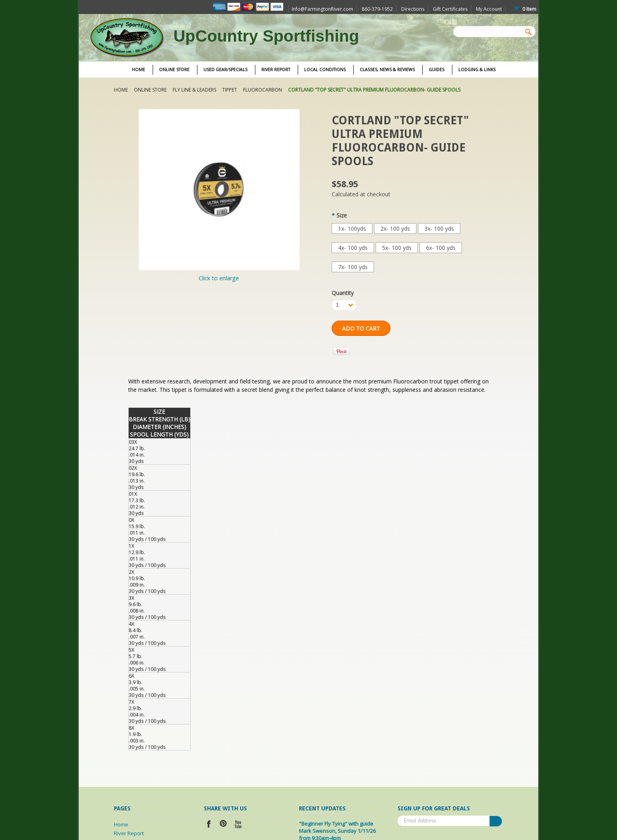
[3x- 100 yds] (439, 228)
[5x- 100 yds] (397, 248)
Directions (413, 9)
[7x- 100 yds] (353, 267)
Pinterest (224, 825)
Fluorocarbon (263, 90)
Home (121, 90)
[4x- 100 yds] (353, 248)
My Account (489, 9)
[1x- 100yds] (352, 228)
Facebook (209, 825)
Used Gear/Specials (225, 70)
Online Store (174, 70)
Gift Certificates (450, 9)
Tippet (230, 90)
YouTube (238, 825)
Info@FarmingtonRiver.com (322, 9)
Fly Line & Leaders (194, 90)
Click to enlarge (219, 278)
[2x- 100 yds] (395, 228)
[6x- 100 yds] (441, 248)
